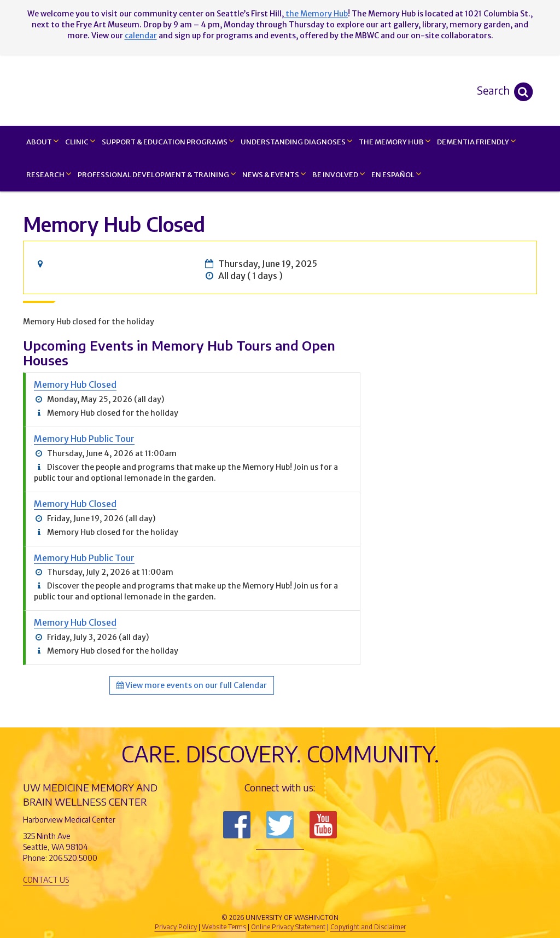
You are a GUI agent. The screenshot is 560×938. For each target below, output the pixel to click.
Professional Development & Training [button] (157, 174)
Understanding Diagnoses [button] (296, 141)
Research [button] (49, 174)
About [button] (42, 141)
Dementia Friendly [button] (476, 141)
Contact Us (46, 880)
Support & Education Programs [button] (168, 141)
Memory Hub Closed (75, 384)
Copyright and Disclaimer (368, 927)
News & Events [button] (274, 174)
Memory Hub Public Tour (84, 439)
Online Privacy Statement (288, 927)
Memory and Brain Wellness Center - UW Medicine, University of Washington (280, 90)
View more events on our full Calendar (192, 685)
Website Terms (224, 927)
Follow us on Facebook (237, 825)
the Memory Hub (316, 14)
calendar (141, 36)
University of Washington (326, 899)
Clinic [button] (80, 141)
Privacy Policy (176, 927)
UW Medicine (190, 899)
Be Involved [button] (339, 174)
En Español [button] (396, 174)
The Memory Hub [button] (395, 141)
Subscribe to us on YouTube (323, 825)
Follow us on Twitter (280, 825)
